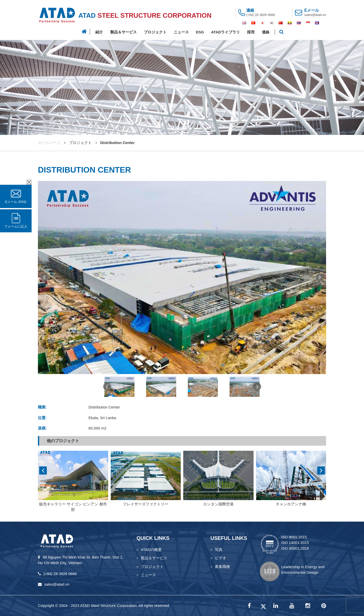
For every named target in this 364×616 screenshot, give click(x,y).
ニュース (181, 32)
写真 (219, 550)
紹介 (99, 32)
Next (320, 277)
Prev (44, 277)
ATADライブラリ (225, 32)
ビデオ (221, 558)
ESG (200, 32)
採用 (251, 32)
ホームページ (49, 143)
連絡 (266, 32)
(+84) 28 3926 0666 (261, 15)
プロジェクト (155, 32)
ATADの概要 (151, 550)
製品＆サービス (123, 32)
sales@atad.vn (315, 15)
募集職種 (222, 567)
